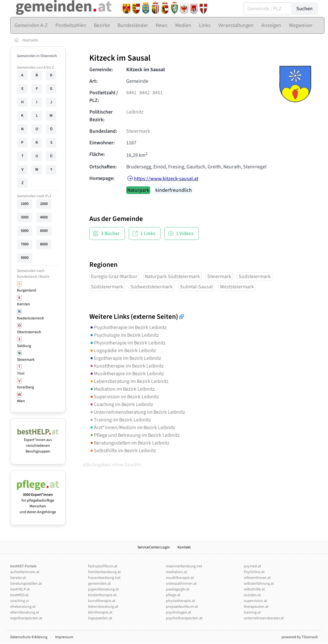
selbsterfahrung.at (259, 584)
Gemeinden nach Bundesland (31, 274)
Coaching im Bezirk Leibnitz (121, 404)
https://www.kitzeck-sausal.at (166, 179)
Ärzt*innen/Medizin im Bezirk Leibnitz (132, 428)
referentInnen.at (257, 578)
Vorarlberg (25, 387)
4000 (44, 217)
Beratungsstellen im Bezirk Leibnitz (129, 443)
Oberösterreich (29, 332)
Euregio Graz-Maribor (114, 276)
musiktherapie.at (180, 578)
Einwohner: (102, 143)
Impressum (64, 637)
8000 (44, 244)
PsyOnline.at (254, 572)
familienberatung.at (104, 572)
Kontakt (184, 547)
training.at (252, 612)
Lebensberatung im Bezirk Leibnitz (129, 381)
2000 (44, 204)
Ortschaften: (103, 167)
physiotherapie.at (180, 601)
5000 (25, 231)
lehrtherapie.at (100, 612)
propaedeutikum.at (182, 607)
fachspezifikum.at (103, 566)
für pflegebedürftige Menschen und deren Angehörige (38, 500)
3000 (25, 217)
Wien (21, 401)
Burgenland (27, 290)
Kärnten (24, 304)
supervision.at (255, 601)
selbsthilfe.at (254, 589)
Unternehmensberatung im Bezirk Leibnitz (137, 412)
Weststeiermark (237, 287)
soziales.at (252, 595)
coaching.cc (20, 601)
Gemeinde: (101, 70)
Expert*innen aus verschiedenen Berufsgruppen (38, 443)
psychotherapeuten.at (184, 618)
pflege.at (173, 595)
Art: (93, 81)
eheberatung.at (23, 607)
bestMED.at (19, 595)
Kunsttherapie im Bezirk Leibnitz (127, 366)
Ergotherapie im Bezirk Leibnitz (125, 358)
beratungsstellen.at (26, 584)
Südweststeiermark (152, 287)
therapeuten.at (256, 607)
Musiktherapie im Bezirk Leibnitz (127, 374)
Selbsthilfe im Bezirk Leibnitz (123, 451)
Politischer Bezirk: (101, 116)
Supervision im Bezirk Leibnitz (124, 397)
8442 (144, 93)
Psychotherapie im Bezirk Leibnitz (128, 327)
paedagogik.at (178, 589)
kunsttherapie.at (102, 601)
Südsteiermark (255, 276)
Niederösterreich (31, 318)
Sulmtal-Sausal (196, 287)
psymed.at (252, 566)
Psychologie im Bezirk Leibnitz (124, 335)
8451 (158, 93)
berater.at (18, 578)
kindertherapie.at (102, 595)
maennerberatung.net (184, 566)
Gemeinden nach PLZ (34, 196)
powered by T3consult (300, 637)
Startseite (30, 40)
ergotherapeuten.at (26, 618)
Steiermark (26, 360)
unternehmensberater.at (264, 618)
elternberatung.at (25, 612)
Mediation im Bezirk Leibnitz (122, 389)
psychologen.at (179, 612)
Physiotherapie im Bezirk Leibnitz (127, 343)
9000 (25, 258)
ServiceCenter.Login (154, 547)
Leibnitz (135, 112)
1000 (25, 204)
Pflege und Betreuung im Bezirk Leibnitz (135, 435)
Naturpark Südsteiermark (172, 276)
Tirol (21, 373)
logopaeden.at (100, 618)
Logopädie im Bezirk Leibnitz (123, 351)
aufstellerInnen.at (25, 572)
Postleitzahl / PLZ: (104, 97)
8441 (131, 93)
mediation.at (176, 572)
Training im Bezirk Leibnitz (120, 420)
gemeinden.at (99, 584)
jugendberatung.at (103, 589)
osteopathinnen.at (181, 584)
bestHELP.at (20, 589)
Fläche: (97, 154)
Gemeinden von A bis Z (35, 68)
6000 (44, 231)
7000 (25, 244)
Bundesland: (103, 131)
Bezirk (44, 277)
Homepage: (102, 178)
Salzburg (24, 346)
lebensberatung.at (103, 607)
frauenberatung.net (104, 578)
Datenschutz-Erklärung (29, 637)
